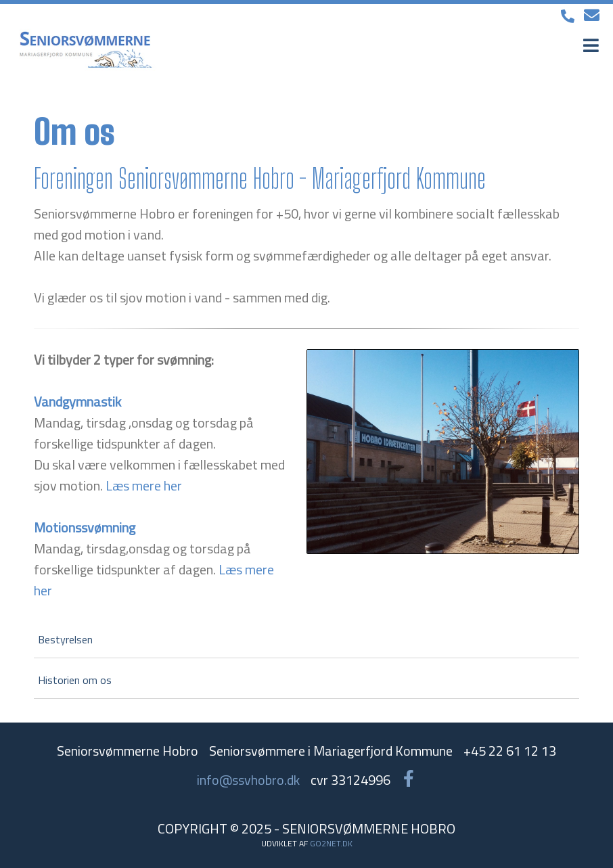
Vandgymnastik (77, 402)
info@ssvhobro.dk (248, 780)
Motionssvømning (85, 527)
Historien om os (75, 680)
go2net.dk (331, 843)
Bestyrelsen (65, 639)
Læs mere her (144, 485)
